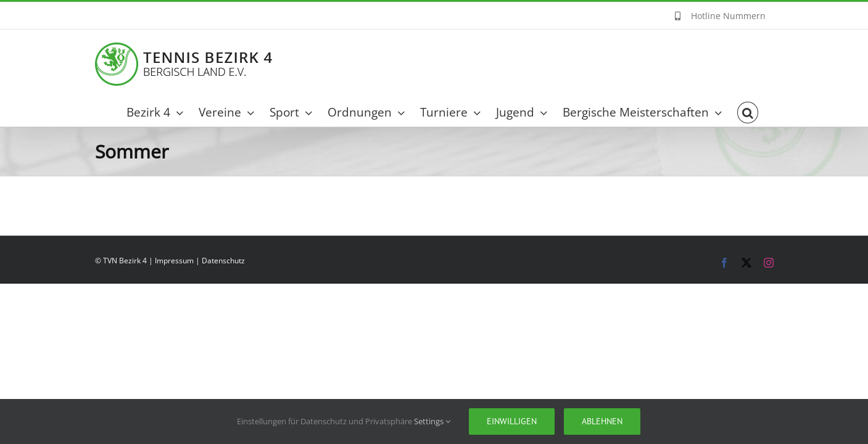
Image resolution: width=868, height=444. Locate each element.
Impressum (174, 261)
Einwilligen (512, 421)
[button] (763, 113)
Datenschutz (223, 261)
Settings (432, 421)
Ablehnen (602, 421)
